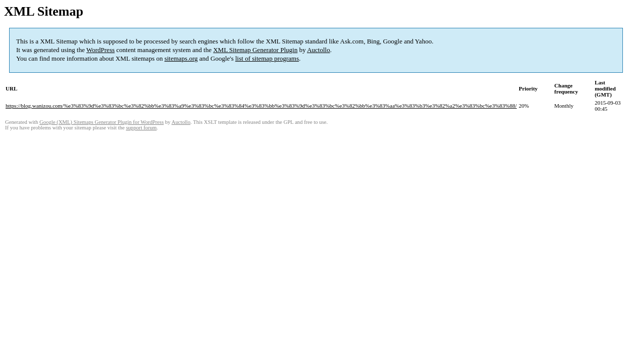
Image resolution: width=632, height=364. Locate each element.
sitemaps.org (181, 58)
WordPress (101, 50)
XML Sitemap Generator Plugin (256, 50)
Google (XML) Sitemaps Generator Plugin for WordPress (102, 122)
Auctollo (319, 50)
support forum (141, 128)
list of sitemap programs (267, 58)
